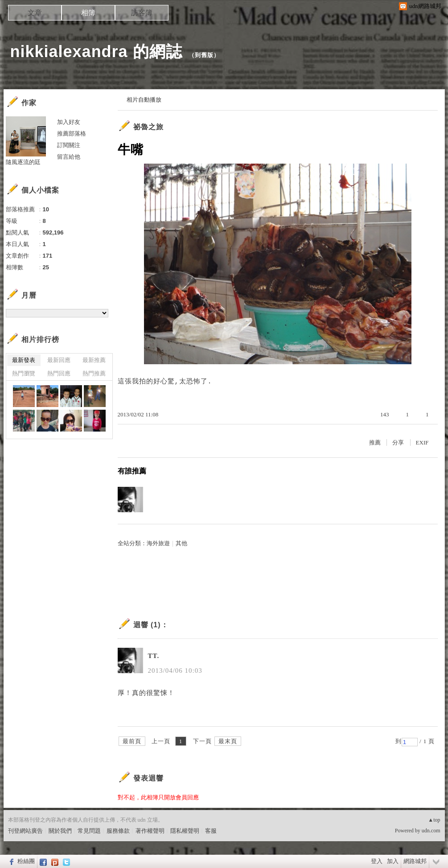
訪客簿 (142, 13)
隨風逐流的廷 (23, 162)
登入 (377, 861)
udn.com (431, 831)
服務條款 (118, 831)
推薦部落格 (72, 134)
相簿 (88, 13)
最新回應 (59, 360)
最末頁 (228, 741)
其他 (181, 543)
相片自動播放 (144, 100)
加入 (393, 861)
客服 (211, 831)
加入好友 (69, 122)
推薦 (375, 442)
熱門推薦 (94, 373)
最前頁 (132, 741)
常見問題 (89, 831)
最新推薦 (94, 360)
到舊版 (204, 55)
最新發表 (24, 360)
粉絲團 (26, 861)
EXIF (422, 442)
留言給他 (69, 157)
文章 (35, 13)
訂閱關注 (69, 145)
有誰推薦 (132, 471)
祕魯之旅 (148, 127)
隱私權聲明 (185, 831)
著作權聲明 (150, 831)
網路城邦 (415, 861)
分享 (398, 442)
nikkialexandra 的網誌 (96, 51)
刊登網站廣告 (25, 831)
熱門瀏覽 (24, 373)
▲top (434, 820)
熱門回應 (59, 373)
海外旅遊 (158, 543)
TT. (154, 656)
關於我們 (60, 831)
